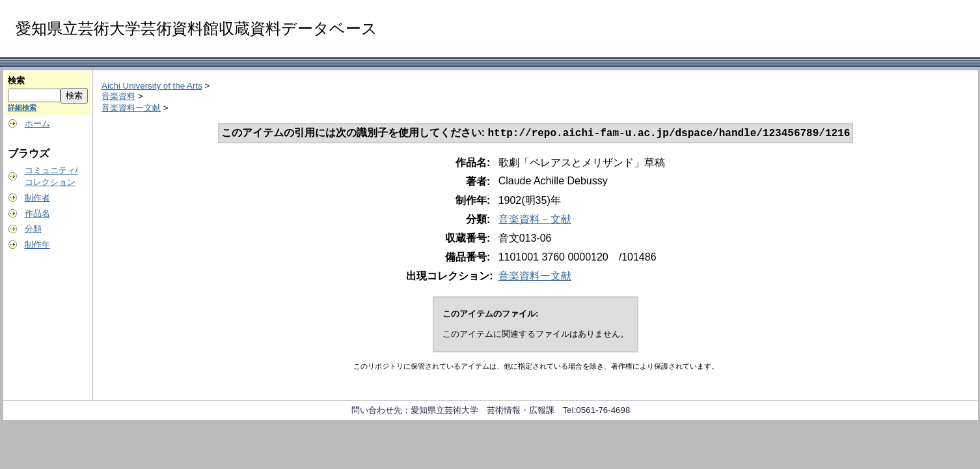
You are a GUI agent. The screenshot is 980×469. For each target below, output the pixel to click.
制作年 (37, 245)
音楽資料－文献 (535, 220)
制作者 (37, 198)
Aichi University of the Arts (152, 86)
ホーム (37, 123)
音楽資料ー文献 (131, 108)
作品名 (37, 213)
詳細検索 (22, 107)
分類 (33, 229)
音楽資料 (118, 96)
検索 (16, 80)
